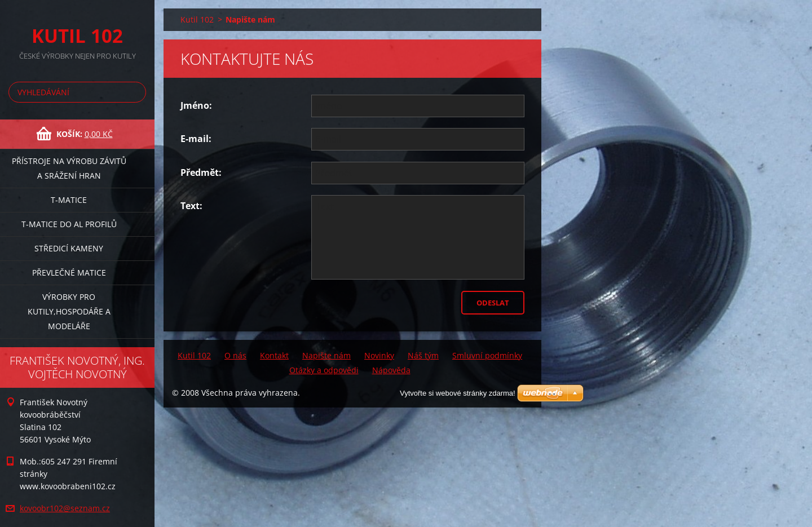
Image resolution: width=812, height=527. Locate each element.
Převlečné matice (69, 273)
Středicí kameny (69, 248)
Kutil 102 (197, 19)
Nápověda (391, 370)
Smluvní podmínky (487, 355)
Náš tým (423, 355)
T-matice (69, 200)
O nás (235, 355)
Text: (191, 206)
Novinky (379, 355)
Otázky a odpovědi (324, 370)
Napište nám (326, 355)
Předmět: (201, 172)
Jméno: (196, 105)
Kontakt (274, 355)
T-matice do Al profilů (69, 224)
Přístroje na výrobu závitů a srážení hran (69, 168)
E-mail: (196, 139)
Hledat (135, 92)
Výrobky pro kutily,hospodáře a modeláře (69, 311)
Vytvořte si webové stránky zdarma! (458, 393)
